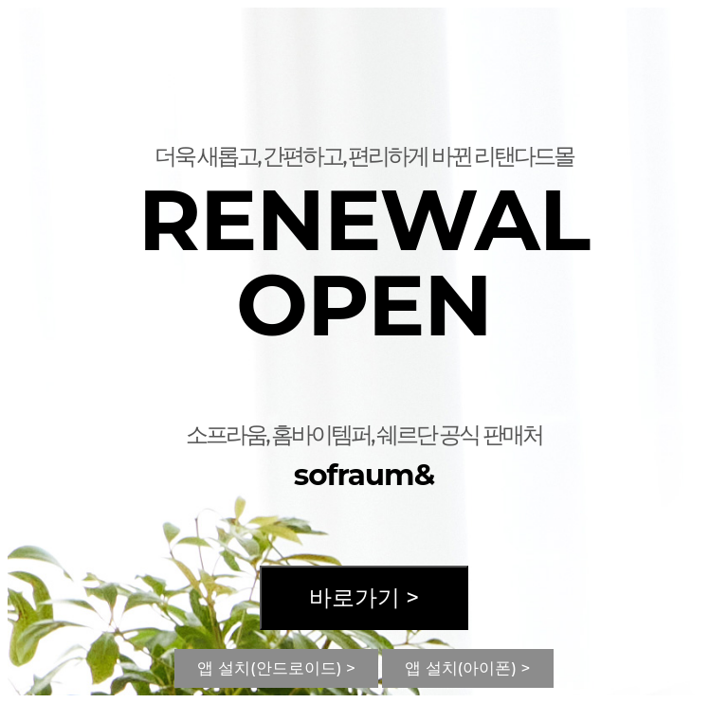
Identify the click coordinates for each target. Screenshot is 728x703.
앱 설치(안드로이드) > (276, 668)
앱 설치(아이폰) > (468, 668)
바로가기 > (364, 597)
